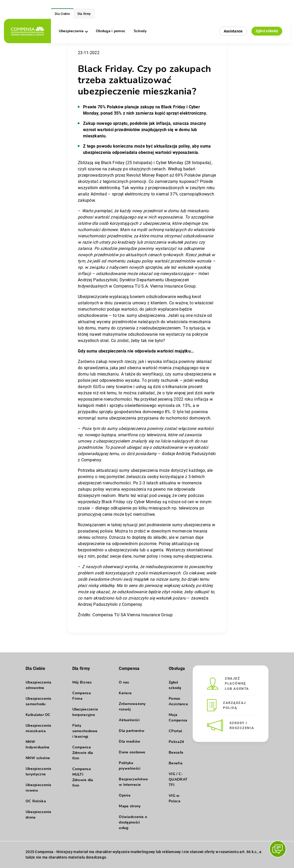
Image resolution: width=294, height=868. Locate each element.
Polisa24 (176, 742)
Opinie (125, 795)
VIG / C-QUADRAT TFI (178, 779)
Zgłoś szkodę (267, 31)
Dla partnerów (132, 731)
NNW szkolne (38, 758)
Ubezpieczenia (73, 31)
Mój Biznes (82, 682)
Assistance (233, 31)
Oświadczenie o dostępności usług (133, 822)
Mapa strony (130, 806)
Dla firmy (84, 14)
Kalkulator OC (38, 715)
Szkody (140, 31)
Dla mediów (130, 741)
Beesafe (176, 752)
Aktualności (129, 720)
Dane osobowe (132, 752)
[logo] (27, 31)
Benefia (176, 763)
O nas (124, 682)
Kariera (125, 693)
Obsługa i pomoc (111, 31)
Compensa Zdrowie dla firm (83, 753)
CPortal (175, 731)
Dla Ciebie (62, 14)
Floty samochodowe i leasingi (85, 731)
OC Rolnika (36, 801)
